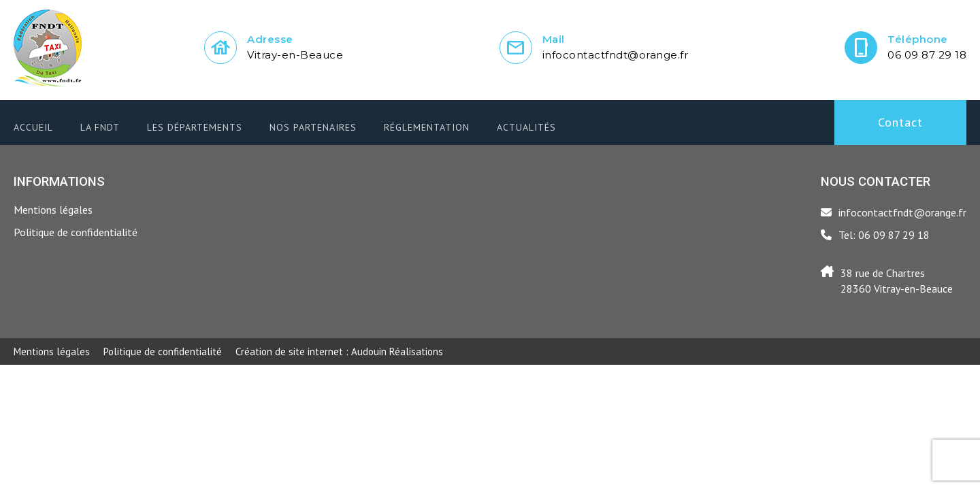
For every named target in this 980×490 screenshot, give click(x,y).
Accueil (33, 127)
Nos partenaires (313, 127)
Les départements (195, 127)
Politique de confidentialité (76, 232)
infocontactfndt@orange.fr (616, 55)
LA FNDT (100, 127)
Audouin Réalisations (339, 352)
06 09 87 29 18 (927, 55)
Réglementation (427, 127)
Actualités (526, 127)
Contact (900, 122)
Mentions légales (53, 210)
